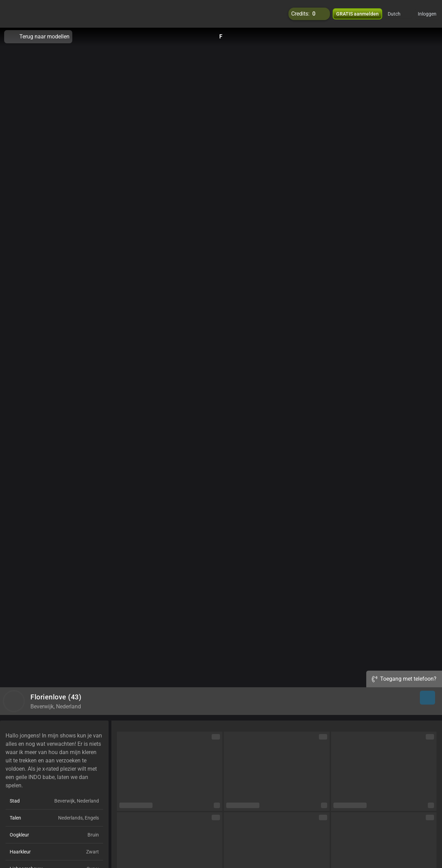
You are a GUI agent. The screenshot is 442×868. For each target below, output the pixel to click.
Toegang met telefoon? (404, 679)
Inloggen (427, 14)
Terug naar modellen (38, 37)
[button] (399, 14)
